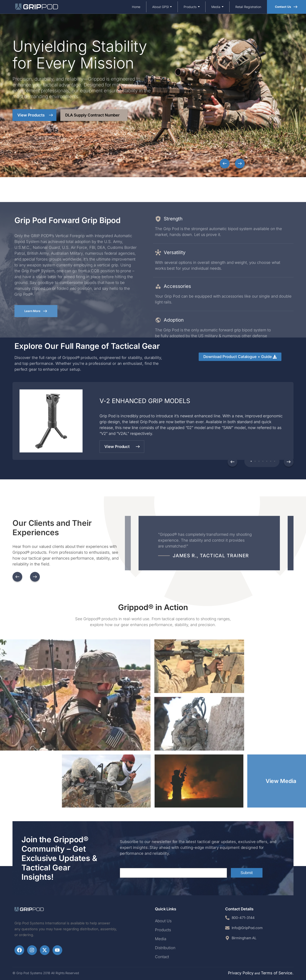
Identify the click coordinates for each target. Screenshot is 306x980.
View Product (122, 447)
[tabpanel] (153, 421)
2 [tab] (254, 461)
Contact (162, 957)
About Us (163, 921)
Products (163, 930)
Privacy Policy (241, 973)
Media (161, 939)
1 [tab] (250, 461)
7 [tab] (274, 461)
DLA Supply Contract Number (92, 115)
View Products (35, 115)
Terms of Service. (277, 973)
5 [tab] (266, 461)
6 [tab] (270, 461)
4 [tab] (262, 461)
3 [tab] (258, 461)
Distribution (165, 948)
